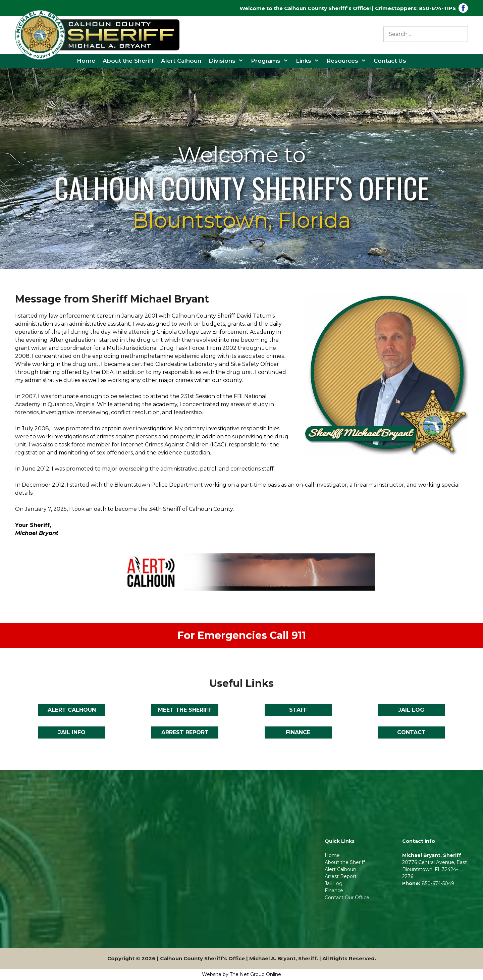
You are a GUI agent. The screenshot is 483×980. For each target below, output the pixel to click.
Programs (272, 61)
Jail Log (334, 883)
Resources (348, 61)
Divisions (228, 61)
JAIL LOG (411, 710)
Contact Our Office (347, 897)
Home (86, 61)
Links (309, 61)
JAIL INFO (72, 732)
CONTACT (411, 732)
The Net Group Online (255, 974)
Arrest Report (341, 876)
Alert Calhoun (181, 61)
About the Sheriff (128, 61)
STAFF (298, 710)
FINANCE (298, 732)
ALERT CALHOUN (72, 710)
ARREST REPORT (185, 732)
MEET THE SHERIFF (185, 710)
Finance (334, 890)
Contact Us (390, 61)
